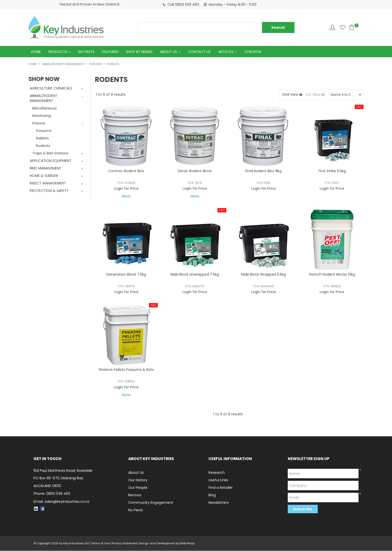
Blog (212, 495)
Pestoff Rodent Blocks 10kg (332, 275)
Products (58, 52)
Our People (138, 488)
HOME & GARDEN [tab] (44, 176)
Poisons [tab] (39, 123)
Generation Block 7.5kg (126, 275)
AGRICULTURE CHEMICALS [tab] (51, 88)
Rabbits (42, 138)
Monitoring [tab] (41, 116)
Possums (44, 131)
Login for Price (126, 189)
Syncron (253, 52)
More (126, 197)
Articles (226, 52)
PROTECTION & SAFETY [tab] (49, 191)
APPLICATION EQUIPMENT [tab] (51, 161)
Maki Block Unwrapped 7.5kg (195, 275)
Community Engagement (151, 503)
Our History (138, 480)
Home (36, 52)
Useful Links (218, 480)
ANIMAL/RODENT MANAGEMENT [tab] (43, 98)
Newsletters (219, 503)
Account (332, 27)
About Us (168, 52)
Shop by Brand (139, 52)
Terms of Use (100, 544)
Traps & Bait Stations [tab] (50, 153)
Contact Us (199, 52)
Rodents (43, 146)
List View (313, 95)
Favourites (343, 27)
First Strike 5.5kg (332, 171)
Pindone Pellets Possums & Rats (126, 370)
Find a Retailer (221, 488)
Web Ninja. (187, 544)
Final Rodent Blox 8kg (263, 171)
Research (217, 473)
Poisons (95, 64)
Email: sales (61, 502)
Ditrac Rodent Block (195, 171)
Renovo (135, 495)
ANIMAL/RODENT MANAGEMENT (63, 64)
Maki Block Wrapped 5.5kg (263, 275)
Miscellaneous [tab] (44, 108)
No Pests (86, 52)
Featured (110, 52)
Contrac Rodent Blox (126, 171)
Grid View (290, 95)
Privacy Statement (125, 544)
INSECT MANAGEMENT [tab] (48, 183)
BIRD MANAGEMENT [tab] (46, 168)
